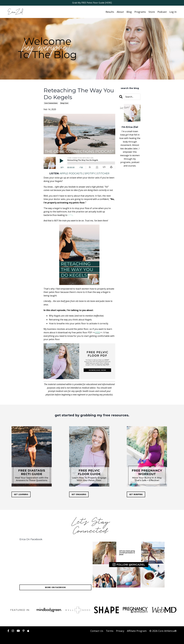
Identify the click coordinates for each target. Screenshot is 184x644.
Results (110, 12)
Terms (110, 631)
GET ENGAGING (79, 494)
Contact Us (97, 631)
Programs (140, 12)
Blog (129, 12)
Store (152, 12)
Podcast (162, 12)
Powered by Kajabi (168, 640)
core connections (51, 103)
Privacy (120, 631)
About (120, 12)
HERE (97, 332)
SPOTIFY (90, 173)
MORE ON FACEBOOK (55, 587)
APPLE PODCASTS (71, 173)
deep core (64, 103)
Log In (173, 12)
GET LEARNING (21, 494)
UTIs (70, 215)
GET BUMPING (136, 494)
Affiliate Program (137, 631)
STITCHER (103, 173)
